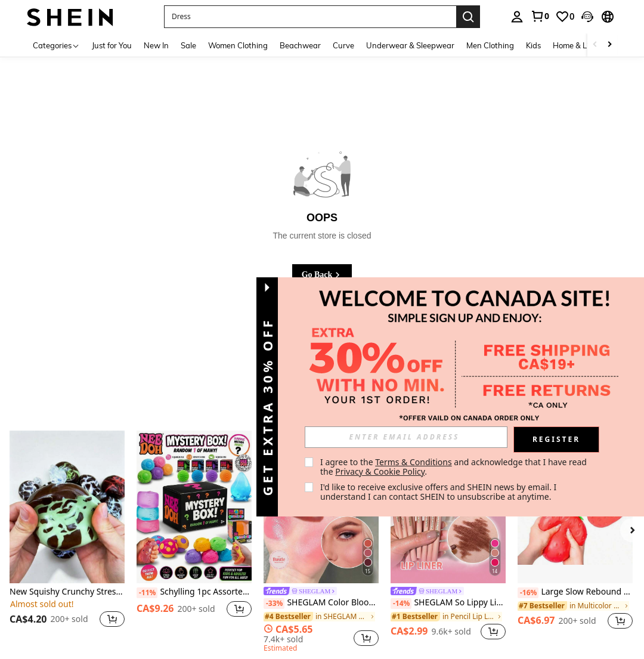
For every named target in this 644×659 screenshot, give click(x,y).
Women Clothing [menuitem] (238, 45)
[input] (406, 437)
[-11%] (147, 593)
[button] (587, 17)
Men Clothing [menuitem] (490, 45)
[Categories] (56, 45)
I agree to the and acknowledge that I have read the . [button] (455, 467)
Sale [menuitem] (188, 45)
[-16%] (528, 593)
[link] (540, 16)
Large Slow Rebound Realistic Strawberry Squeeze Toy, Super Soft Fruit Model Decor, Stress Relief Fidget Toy (575, 592)
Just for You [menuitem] (112, 45)
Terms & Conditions (414, 462)
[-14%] (401, 604)
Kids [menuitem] (533, 45)
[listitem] (67, 536)
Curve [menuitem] (343, 45)
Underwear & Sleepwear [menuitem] (410, 45)
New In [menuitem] (156, 45)
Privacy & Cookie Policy (380, 471)
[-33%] (274, 604)
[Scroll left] (595, 45)
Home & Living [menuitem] (578, 45)
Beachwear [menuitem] (300, 45)
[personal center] (517, 17)
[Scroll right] (609, 45)
